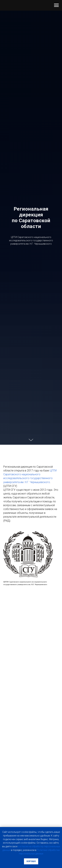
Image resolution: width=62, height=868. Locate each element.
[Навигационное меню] (56, 5)
